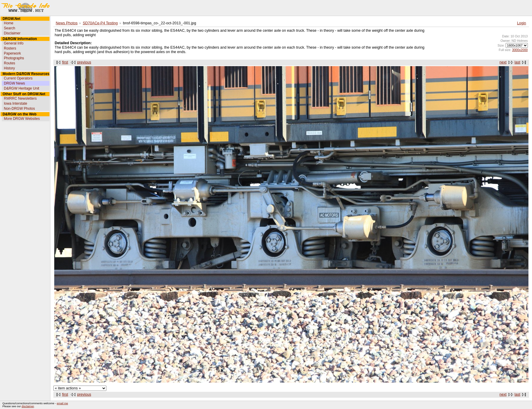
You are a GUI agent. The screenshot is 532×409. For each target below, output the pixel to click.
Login (521, 23)
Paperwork (12, 53)
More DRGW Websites (22, 119)
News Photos (67, 23)
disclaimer (28, 406)
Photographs (14, 58)
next (503, 62)
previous (84, 62)
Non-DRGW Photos (19, 109)
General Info (14, 43)
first (65, 62)
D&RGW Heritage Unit (21, 88)
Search (9, 28)
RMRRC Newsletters (20, 98)
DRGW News (14, 83)
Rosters (10, 48)
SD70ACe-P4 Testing (100, 23)
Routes (9, 63)
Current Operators (18, 78)
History (9, 68)
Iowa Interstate (16, 104)
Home (9, 23)
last (517, 62)
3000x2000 (520, 50)
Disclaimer (12, 33)
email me (63, 403)
